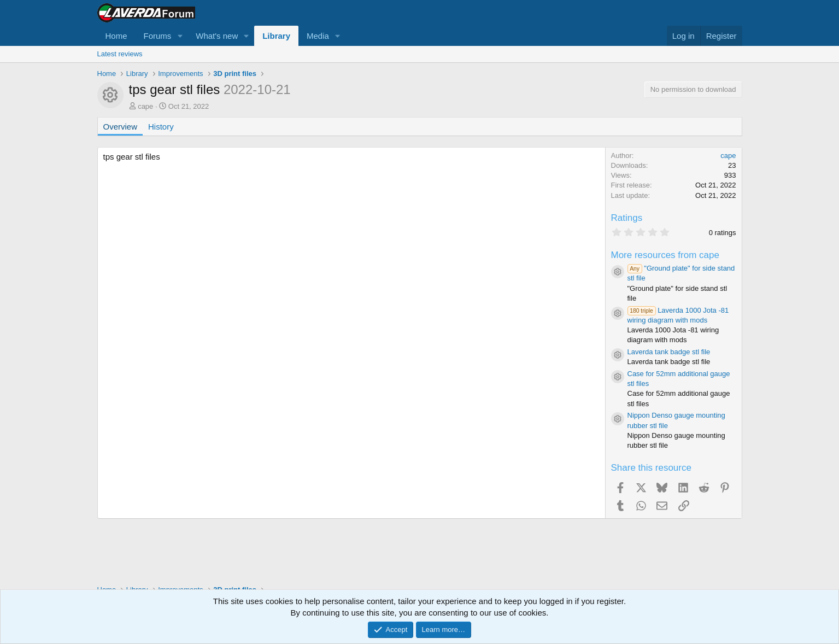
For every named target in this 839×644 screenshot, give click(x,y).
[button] (180, 36)
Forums (158, 36)
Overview (121, 127)
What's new (217, 36)
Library (276, 36)
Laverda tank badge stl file (669, 352)
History (161, 127)
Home (116, 36)
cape (145, 106)
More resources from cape (665, 255)
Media (318, 36)
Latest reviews (120, 54)
